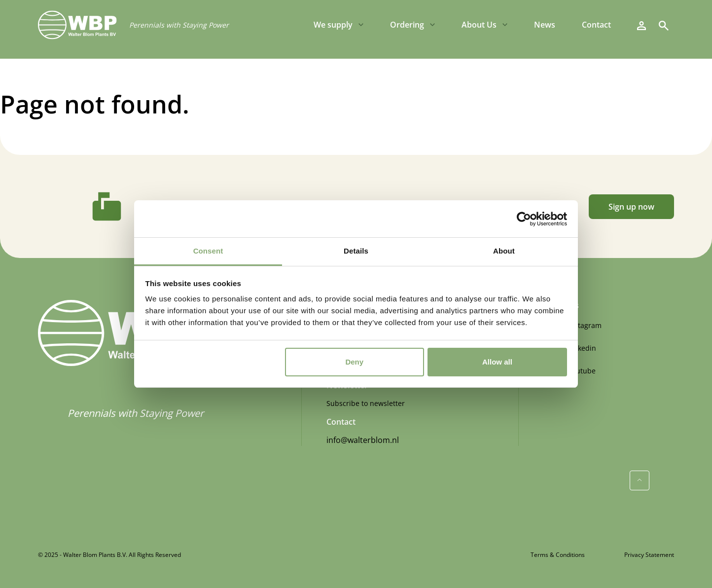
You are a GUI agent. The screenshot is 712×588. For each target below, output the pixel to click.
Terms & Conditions (558, 555)
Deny (354, 362)
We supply (333, 25)
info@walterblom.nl (363, 440)
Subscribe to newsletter (366, 403)
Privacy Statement (649, 555)
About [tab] (504, 251)
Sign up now (631, 207)
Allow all (497, 362)
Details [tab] (356, 251)
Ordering (407, 25)
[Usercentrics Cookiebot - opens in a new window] (524, 219)
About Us (479, 25)
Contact (596, 25)
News (545, 25)
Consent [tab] (208, 251)
